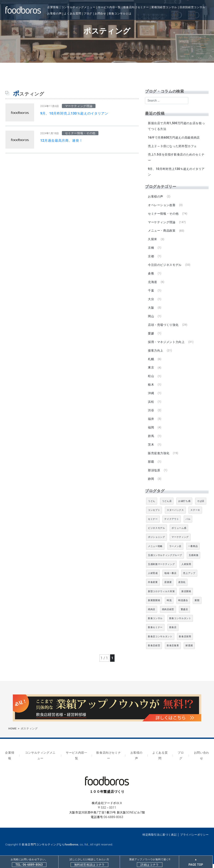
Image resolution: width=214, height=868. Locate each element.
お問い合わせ (201, 760)
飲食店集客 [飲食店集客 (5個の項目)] (173, 651)
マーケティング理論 (162, 223)
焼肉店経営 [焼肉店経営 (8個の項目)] (168, 614)
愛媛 (151, 336)
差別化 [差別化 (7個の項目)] (182, 587)
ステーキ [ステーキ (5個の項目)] (195, 515)
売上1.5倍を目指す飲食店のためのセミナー (176, 158)
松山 (151, 380)
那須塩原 (154, 475)
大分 (151, 301)
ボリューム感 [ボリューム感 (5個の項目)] (179, 533)
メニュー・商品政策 (162, 232)
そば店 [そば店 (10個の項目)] (201, 506)
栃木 (151, 388)
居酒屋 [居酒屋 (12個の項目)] (168, 587)
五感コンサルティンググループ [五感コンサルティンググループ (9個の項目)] (165, 560)
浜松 (151, 406)
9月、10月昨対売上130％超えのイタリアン (74, 113)
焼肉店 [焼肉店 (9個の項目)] (152, 614)
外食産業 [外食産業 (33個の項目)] (153, 587)
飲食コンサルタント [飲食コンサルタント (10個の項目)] (180, 624)
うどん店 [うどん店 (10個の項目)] (167, 506)
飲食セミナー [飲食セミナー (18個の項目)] (155, 633)
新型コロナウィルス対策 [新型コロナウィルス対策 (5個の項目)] (161, 596)
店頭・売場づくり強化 (163, 328)
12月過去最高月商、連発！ (62, 141)
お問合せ (100, 13)
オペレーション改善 (162, 206)
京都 (151, 258)
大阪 (151, 310)
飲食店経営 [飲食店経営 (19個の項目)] (154, 651)
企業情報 (53, 7)
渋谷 (151, 414)
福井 (151, 423)
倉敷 (151, 275)
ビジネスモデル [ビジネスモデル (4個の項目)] (156, 533)
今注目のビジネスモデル (165, 267)
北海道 (153, 284)
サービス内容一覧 (109, 7)
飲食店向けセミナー (136, 7)
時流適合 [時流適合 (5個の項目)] (183, 605)
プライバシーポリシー (194, 839)
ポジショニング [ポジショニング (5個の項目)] (156, 542)
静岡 (151, 484)
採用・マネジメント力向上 (167, 345)
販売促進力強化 (159, 458)
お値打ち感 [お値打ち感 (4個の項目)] (184, 506)
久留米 (153, 241)
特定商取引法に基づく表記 (160, 839)
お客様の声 (54, 13)
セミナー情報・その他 (163, 214)
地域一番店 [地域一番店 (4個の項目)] (170, 578)
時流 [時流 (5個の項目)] (169, 605)
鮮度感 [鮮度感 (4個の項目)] (189, 651)
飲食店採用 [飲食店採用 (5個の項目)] (185, 642)
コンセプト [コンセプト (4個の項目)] (154, 515)
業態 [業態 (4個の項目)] (197, 605)
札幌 (151, 362)
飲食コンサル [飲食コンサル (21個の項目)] (155, 624)
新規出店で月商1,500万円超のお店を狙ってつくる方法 (177, 126)
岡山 (151, 319)
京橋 (151, 249)
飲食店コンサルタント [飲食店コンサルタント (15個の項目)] (160, 642)
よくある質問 (73, 13)
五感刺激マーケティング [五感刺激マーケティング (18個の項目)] (161, 569)
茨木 (151, 449)
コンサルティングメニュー (78, 7)
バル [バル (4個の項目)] (188, 524)
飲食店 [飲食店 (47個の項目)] (173, 633)
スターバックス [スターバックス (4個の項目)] (175, 515)
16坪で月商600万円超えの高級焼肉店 (174, 138)
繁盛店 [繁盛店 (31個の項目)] (184, 614)
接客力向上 (156, 353)
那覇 (151, 467)
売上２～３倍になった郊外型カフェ (173, 146)
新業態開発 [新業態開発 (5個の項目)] (154, 605)
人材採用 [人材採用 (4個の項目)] (186, 569)
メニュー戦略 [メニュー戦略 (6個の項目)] (155, 551)
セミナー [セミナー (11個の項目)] (153, 524)
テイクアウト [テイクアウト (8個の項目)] (172, 524)
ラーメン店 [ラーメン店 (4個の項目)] (175, 551)
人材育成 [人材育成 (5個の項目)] (153, 578)
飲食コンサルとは (120, 13)
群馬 (151, 440)
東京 (151, 371)
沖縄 (151, 397)
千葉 (151, 293)
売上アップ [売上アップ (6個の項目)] (189, 578)
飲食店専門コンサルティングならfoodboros (50, 848)
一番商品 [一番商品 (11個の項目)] (193, 551)
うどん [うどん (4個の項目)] (152, 506)
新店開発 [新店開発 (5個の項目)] (186, 596)
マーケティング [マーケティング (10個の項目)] (180, 542)
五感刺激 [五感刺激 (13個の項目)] (194, 560)
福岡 (151, 432)
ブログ (88, 13)
